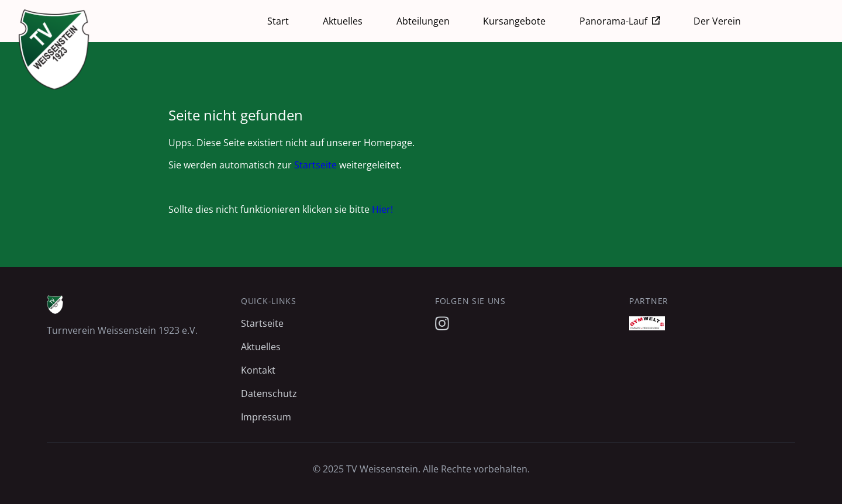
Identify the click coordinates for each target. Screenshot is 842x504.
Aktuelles (343, 21)
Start (278, 21)
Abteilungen (423, 21)
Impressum (266, 417)
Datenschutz (269, 393)
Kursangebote (514, 21)
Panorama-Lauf (613, 21)
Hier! (382, 209)
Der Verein (717, 21)
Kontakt (258, 370)
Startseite (315, 165)
